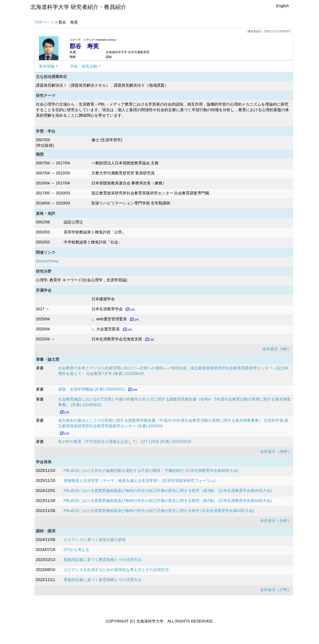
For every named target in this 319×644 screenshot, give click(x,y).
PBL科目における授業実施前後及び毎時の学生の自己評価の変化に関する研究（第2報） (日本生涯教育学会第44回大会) (168, 501)
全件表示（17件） (276, 590)
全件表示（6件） (277, 349)
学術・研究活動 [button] (84, 66)
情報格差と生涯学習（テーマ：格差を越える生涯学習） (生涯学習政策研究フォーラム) (139, 480)
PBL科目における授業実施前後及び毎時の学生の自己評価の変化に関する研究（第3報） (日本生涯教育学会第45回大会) (168, 491)
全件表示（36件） (276, 452)
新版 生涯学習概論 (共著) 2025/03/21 (92, 389)
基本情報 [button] (47, 66)
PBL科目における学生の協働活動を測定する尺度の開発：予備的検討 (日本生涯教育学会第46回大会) (151, 470)
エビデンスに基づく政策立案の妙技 (95, 540)
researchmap (47, 261)
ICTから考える (77, 550)
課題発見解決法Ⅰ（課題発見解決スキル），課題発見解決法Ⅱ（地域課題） (102, 85)
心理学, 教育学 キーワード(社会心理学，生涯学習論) (82, 280)
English (283, 6)
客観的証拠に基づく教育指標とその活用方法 (103, 560)
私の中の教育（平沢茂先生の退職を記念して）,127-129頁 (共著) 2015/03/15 (125, 441)
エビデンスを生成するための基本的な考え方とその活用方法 (116, 570)
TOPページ (44, 22)
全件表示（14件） (276, 521)
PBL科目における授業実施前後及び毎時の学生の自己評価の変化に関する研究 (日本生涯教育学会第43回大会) (159, 511)
